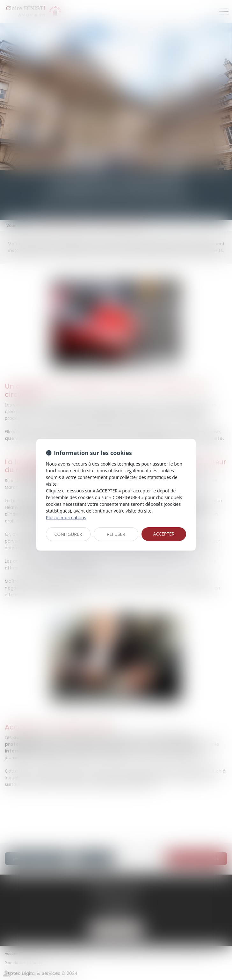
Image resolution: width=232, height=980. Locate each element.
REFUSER (116, 534)
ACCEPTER (164, 534)
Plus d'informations (66, 517)
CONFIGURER (68, 534)
